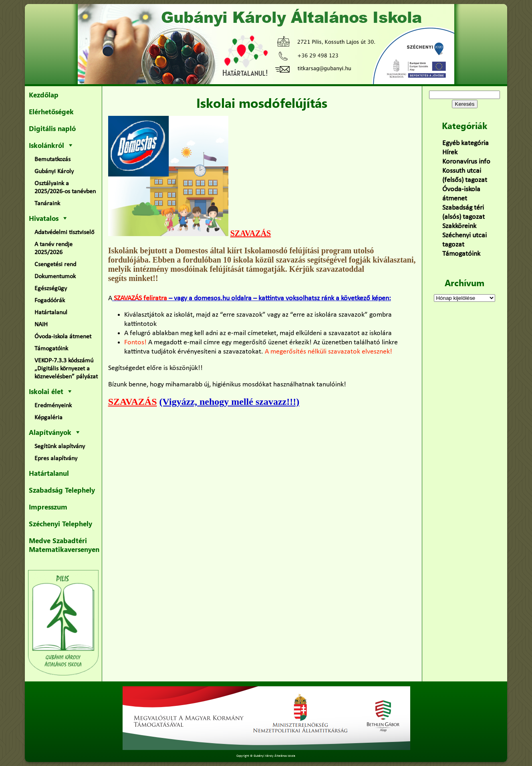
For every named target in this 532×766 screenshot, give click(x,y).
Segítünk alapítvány (60, 447)
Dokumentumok (55, 277)
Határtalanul (51, 313)
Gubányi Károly (54, 172)
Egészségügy (51, 289)
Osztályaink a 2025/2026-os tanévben (65, 188)
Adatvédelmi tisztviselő (64, 232)
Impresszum (48, 507)
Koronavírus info (466, 162)
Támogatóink (51, 349)
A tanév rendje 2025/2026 (53, 249)
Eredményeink (53, 406)
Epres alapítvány (56, 459)
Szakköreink (459, 226)
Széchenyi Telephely (60, 523)
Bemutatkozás (52, 160)
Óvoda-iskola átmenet (63, 337)
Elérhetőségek (51, 111)
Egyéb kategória (465, 143)
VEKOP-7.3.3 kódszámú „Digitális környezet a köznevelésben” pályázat (66, 369)
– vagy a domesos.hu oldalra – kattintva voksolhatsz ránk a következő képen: (252, 298)
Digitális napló (52, 128)
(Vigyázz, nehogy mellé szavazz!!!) (230, 402)
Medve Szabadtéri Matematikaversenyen (64, 545)
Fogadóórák (50, 301)
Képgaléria (48, 418)
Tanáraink (47, 204)
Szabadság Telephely (62, 490)
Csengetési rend (55, 265)
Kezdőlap (44, 95)
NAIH (41, 325)
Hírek (450, 153)
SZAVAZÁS (251, 233)
